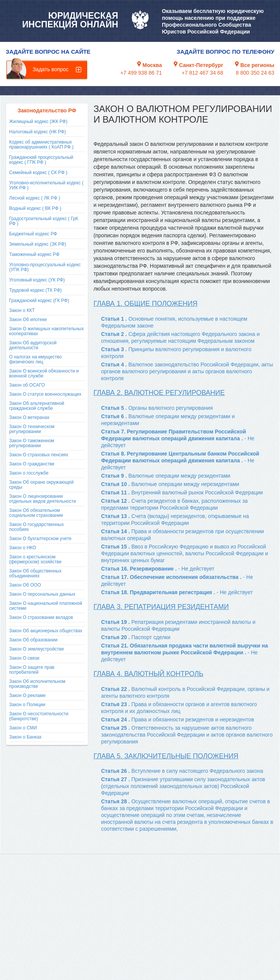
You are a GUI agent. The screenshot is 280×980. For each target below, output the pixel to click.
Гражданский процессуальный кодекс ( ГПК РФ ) (41, 160)
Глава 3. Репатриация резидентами (161, 607)
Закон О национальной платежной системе (46, 606)
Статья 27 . (183, 786)
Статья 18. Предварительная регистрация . (177, 592)
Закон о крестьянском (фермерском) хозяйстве (35, 559)
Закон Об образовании (33, 640)
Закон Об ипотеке (28, 320)
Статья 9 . (166, 476)
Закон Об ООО (25, 585)
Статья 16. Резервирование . (158, 569)
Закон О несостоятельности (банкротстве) (39, 716)
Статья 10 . (170, 484)
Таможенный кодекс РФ (34, 254)
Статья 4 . (187, 371)
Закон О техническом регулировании (32, 429)
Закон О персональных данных (42, 594)
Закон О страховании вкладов (41, 617)
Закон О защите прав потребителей (32, 670)
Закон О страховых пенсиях (39, 455)
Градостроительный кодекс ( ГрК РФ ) (44, 221)
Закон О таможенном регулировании (32, 443)
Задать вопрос (51, 69)
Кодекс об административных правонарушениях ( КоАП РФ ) (41, 145)
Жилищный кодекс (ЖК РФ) (38, 122)
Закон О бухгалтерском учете (40, 539)
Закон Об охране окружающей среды (41, 485)
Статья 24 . (178, 719)
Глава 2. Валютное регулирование (159, 393)
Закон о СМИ (23, 728)
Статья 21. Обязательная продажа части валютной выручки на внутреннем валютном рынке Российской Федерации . (185, 652)
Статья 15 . (185, 553)
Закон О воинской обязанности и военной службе (44, 373)
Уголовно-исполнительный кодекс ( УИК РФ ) (46, 185)
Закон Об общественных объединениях (35, 573)
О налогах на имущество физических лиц (35, 359)
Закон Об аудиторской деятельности (33, 345)
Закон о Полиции (27, 705)
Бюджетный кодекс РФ (33, 234)
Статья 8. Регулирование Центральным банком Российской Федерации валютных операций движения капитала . (180, 460)
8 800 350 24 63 (255, 73)
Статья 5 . (157, 408)
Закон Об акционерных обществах (46, 631)
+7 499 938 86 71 (141, 73)
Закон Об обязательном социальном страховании (36, 513)
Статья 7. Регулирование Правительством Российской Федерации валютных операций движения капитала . (178, 438)
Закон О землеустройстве (37, 649)
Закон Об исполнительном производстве (37, 684)
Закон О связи (24, 658)
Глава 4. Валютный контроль (149, 674)
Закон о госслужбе (29, 473)
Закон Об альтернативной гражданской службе (37, 406)
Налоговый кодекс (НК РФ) (37, 132)
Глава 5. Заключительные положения (166, 756)
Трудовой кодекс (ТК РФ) (35, 290)
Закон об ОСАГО (27, 385)
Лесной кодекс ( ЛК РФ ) (35, 198)
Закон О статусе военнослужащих (45, 394)
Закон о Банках (25, 737)
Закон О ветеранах (29, 417)
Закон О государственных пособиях (37, 527)
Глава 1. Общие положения (146, 304)
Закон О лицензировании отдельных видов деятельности (43, 499)
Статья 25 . (187, 735)
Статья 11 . (182, 492)
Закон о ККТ (22, 310)
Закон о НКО (23, 548)
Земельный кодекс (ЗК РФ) (38, 244)
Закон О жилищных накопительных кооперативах (46, 331)
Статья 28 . (187, 815)
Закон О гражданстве (32, 464)
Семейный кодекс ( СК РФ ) (38, 173)
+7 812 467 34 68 (202, 73)
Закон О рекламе (27, 695)
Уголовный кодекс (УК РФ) (37, 280)
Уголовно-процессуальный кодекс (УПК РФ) (45, 267)
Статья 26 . (182, 771)
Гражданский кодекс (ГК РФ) (39, 301)
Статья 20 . (136, 637)
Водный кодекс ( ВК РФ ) (35, 208)
